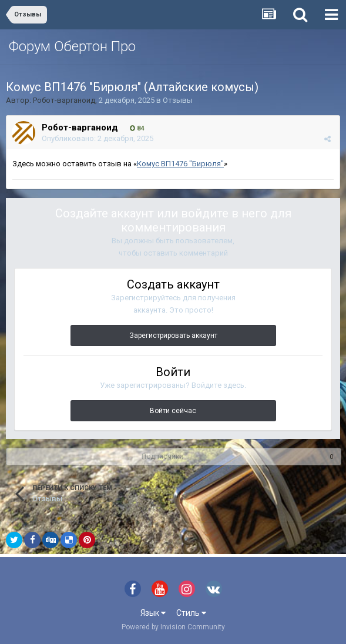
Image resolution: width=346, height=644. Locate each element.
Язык (153, 613)
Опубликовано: (98, 138)
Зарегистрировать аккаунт (173, 336)
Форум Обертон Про (72, 46)
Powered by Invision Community (173, 627)
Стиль (191, 613)
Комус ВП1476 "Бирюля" (180, 164)
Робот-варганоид (64, 100)
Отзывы (178, 100)
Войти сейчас (173, 411)
